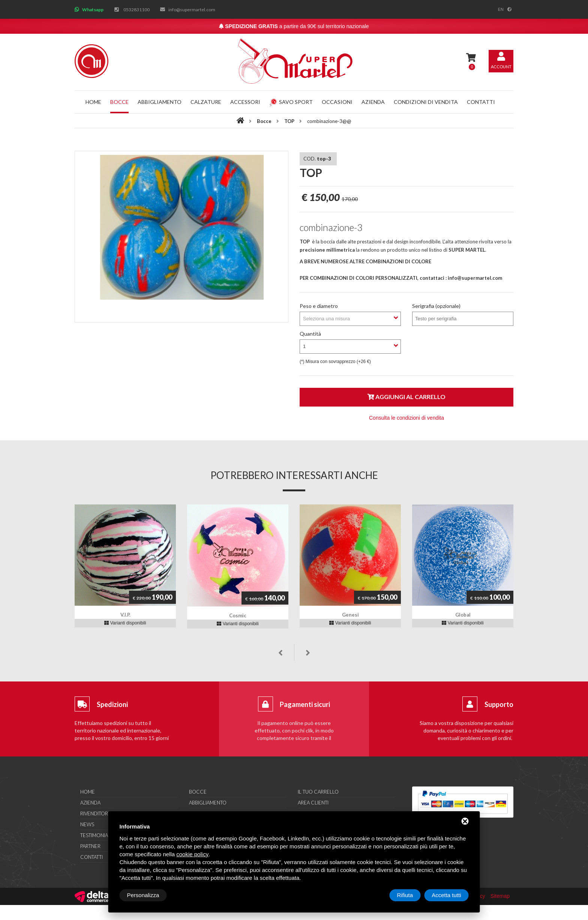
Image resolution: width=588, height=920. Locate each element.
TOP (290, 121)
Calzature (206, 102)
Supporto (499, 704)
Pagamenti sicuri (305, 704)
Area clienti (313, 803)
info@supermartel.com (192, 10)
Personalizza (143, 895)
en (501, 9)
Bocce (119, 102)
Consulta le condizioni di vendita (406, 418)
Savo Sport (291, 102)
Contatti (481, 102)
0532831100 (136, 10)
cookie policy (192, 854)
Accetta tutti (446, 895)
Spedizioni (112, 704)
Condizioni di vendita (426, 102)
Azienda (373, 102)
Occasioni (337, 102)
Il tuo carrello (318, 792)
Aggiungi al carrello (406, 397)
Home (93, 102)
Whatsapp (93, 10)
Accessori (245, 102)
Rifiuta (405, 895)
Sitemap (500, 896)
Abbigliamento (160, 102)
